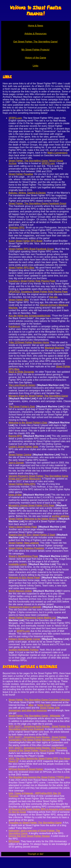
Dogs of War (15, 495)
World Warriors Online (20, 591)
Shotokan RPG (17, 228)
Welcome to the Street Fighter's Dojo (28, 423)
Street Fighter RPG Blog (21, 268)
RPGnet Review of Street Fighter (26, 769)
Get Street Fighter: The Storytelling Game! (35, 42)
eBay (31, 705)
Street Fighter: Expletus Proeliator (26, 548)
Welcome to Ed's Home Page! (24, 578)
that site (53, 297)
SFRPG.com (15, 118)
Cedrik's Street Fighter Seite (23, 447)
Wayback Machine (54, 348)
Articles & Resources (35, 34)
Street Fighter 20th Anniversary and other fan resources (34, 709)
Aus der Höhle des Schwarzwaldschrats (29, 316)
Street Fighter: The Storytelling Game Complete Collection (39, 700)
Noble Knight (44, 705)
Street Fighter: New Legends (24, 543)
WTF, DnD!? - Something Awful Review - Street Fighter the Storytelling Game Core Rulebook (39, 728)
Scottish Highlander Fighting (23, 650)
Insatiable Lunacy (18, 564)
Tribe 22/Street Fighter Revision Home (29, 342)
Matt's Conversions (58, 153)
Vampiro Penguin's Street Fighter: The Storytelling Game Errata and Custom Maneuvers (38, 477)
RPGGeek (14, 841)
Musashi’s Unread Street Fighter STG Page (31, 505)
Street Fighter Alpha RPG (22, 484)
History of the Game (35, 58)
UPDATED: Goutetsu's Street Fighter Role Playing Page (38, 292)
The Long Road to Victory (22, 385)
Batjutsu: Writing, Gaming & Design (27, 193)
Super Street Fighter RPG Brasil (25, 241)
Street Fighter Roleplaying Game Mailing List (32, 618)
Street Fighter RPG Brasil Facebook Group (31, 249)
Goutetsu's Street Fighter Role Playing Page (32, 281)
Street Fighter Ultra (19, 300)
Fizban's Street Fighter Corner (24, 639)
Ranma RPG (15, 436)
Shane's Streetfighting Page (23, 556)
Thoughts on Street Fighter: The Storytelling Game (35, 823)
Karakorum (14, 326)
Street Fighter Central (20, 455)
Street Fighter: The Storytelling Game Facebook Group (37, 203)
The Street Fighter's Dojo (22, 407)
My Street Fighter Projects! (35, 50)
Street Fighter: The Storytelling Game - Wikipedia (34, 716)
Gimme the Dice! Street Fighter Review (29, 836)
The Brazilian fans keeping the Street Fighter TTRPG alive (39, 777)
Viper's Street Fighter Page (23, 527)
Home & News (35, 26)
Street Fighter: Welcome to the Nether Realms (33, 519)
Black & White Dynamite (21, 372)
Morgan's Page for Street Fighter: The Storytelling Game (38, 396)
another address (60, 516)
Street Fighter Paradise (21, 174)
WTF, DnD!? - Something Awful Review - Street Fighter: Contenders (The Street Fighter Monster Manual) (38, 738)
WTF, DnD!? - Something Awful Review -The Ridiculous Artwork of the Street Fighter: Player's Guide (38, 749)
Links (35, 66)
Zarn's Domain (16, 463)
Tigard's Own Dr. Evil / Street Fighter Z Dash (32, 535)
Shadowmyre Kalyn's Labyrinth (25, 607)
